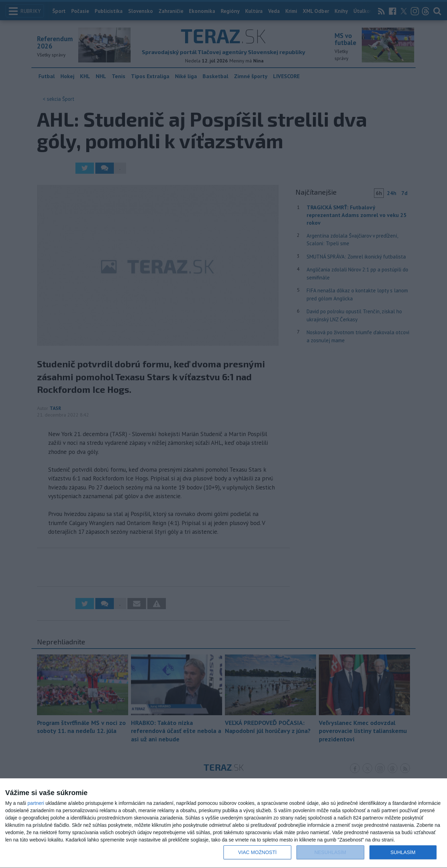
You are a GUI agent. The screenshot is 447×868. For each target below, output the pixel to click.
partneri (36, 803)
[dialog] (223, 823)
